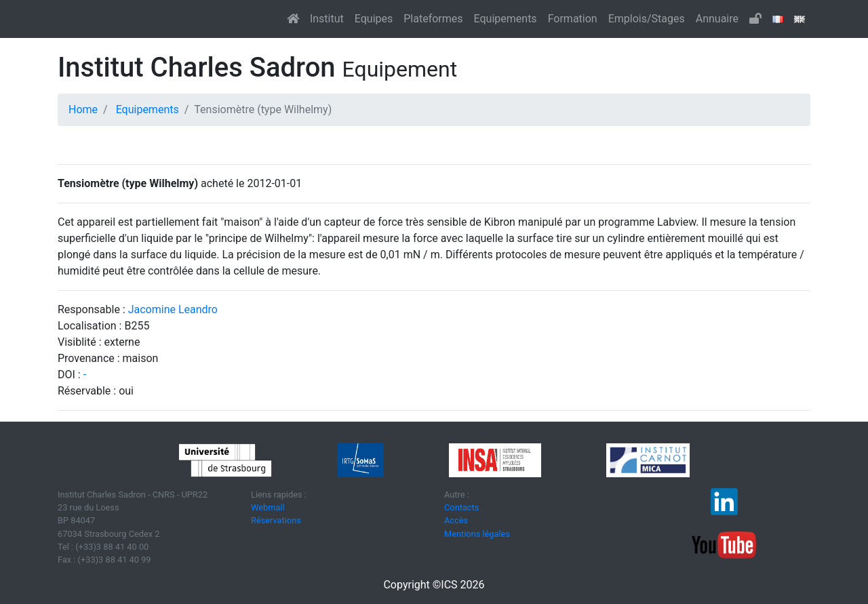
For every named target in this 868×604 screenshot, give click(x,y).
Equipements (506, 19)
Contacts (461, 507)
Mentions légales (477, 534)
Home (83, 109)
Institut (327, 19)
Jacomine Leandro (173, 309)
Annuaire (717, 19)
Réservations (276, 520)
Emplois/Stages (647, 19)
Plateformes (433, 19)
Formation (573, 19)
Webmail (268, 507)
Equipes (374, 19)
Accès (456, 520)
